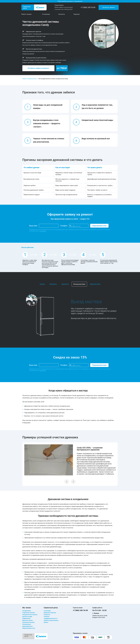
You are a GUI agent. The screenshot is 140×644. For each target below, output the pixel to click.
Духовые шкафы (27, 617)
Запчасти (53, 284)
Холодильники (27, 611)
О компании (47, 611)
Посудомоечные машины (30, 615)
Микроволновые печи (29, 628)
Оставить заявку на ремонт (38, 68)
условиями (43, 231)
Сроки (42, 284)
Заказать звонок (109, 7)
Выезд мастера (79, 284)
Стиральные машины (29, 613)
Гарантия (65, 284)
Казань (61, 5)
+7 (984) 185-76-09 (88, 7)
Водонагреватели (27, 626)
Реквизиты (47, 615)
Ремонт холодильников (29, 79)
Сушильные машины (28, 622)
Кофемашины (26, 618)
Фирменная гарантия (50, 613)
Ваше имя (33, 226)
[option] (70, 460)
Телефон (64, 226)
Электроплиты (27, 624)
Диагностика (95, 284)
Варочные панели (27, 620)
